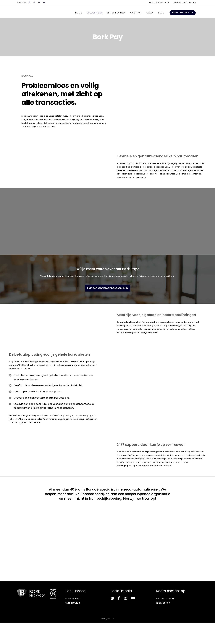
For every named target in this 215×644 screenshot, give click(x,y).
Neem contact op (183, 13)
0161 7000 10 (167, 620)
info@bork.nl (163, 624)
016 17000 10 (163, 2)
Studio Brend (111, 640)
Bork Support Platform (185, 2)
